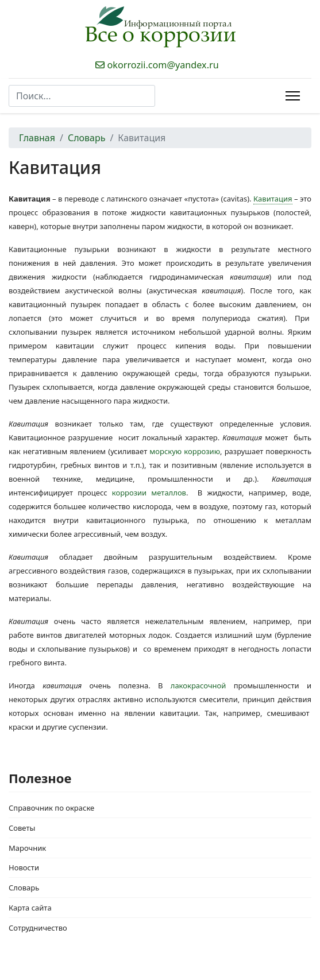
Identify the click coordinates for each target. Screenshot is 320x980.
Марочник (27, 848)
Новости (24, 867)
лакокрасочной (198, 685)
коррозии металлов (149, 493)
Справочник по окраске (51, 808)
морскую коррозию (185, 451)
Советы (22, 828)
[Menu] (293, 96)
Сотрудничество (38, 928)
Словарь (24, 888)
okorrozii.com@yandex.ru (163, 65)
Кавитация (273, 199)
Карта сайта (30, 908)
